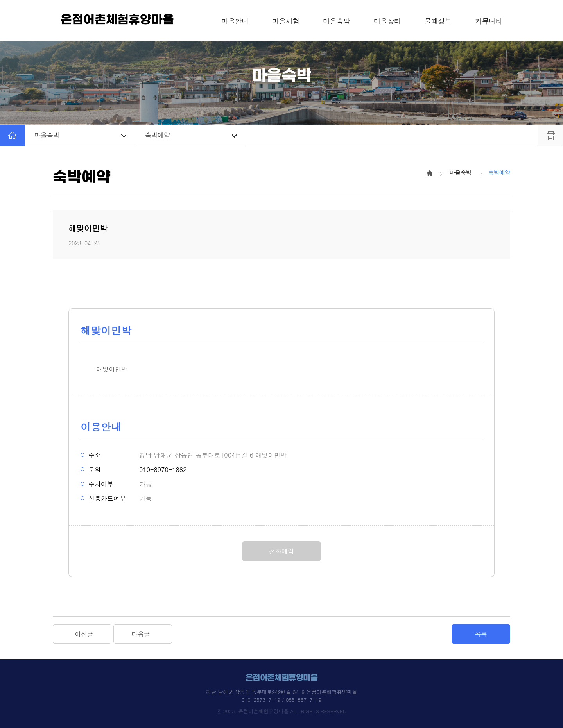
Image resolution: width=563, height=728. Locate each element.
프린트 (550, 135)
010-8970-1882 (163, 470)
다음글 (141, 634)
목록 (481, 634)
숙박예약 (191, 135)
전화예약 (281, 551)
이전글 (84, 634)
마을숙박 (80, 135)
